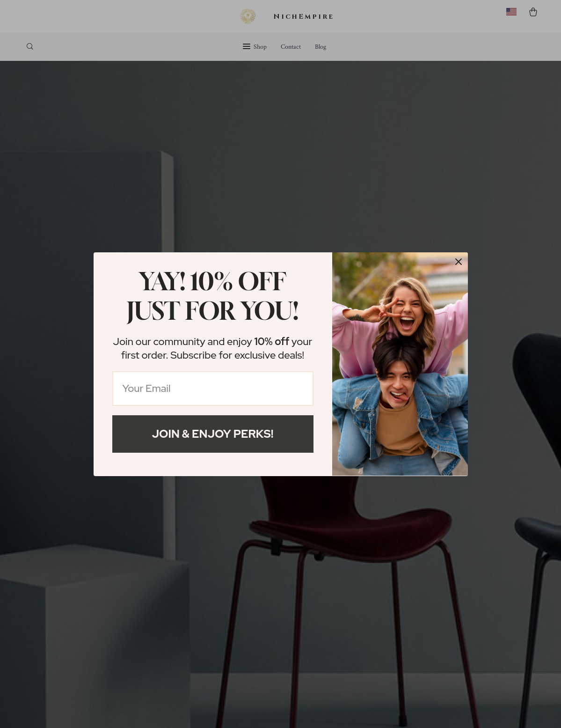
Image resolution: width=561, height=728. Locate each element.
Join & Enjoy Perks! (213, 434)
